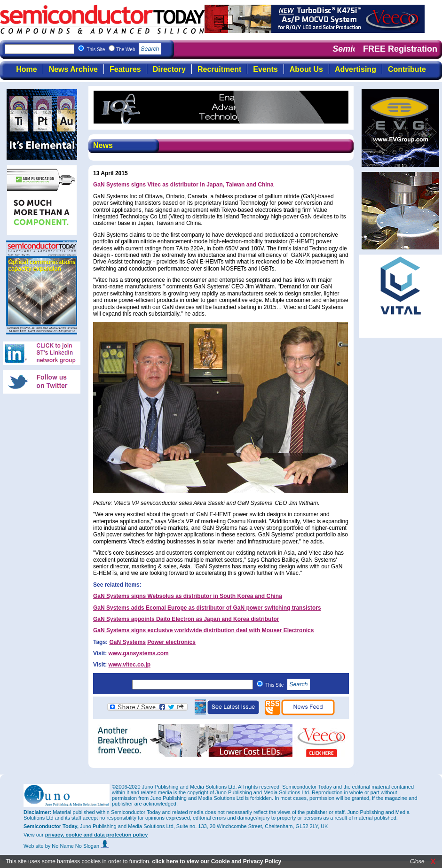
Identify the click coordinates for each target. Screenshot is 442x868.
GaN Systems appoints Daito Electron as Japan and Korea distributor (186, 619)
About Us (306, 69)
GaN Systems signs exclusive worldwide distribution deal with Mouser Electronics (203, 630)
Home (26, 69)
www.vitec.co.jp (129, 665)
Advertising (355, 69)
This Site (288, 685)
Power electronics (171, 642)
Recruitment (219, 69)
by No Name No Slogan (77, 846)
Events (265, 69)
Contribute (407, 69)
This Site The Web (124, 50)
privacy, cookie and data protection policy (97, 835)
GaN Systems (127, 642)
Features (125, 69)
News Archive (73, 69)
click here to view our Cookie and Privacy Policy (217, 861)
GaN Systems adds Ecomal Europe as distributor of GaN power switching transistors (207, 608)
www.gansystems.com (138, 653)
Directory (169, 69)
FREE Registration (400, 49)
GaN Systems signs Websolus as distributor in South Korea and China (188, 596)
